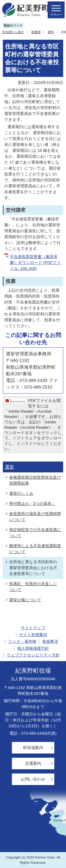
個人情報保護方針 (33, 648)
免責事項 (50, 641)
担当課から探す (13, 32)
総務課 (36, 32)
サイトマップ (33, 628)
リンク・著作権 (22, 641)
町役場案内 (33, 748)
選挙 (51, 32)
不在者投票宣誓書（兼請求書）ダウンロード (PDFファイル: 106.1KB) (35, 263)
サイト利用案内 (33, 635)
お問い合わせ (33, 779)
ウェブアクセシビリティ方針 (33, 655)
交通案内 (33, 763)
